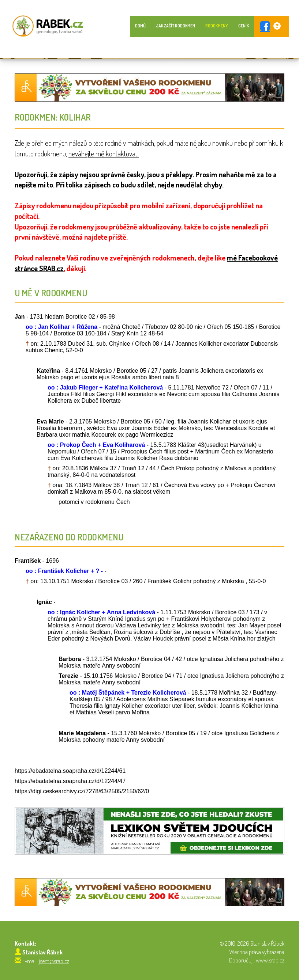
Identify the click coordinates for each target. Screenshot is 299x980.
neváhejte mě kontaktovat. (104, 153)
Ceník (244, 26)
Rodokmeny (217, 26)
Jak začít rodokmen (175, 26)
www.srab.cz (270, 960)
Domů (140, 26)
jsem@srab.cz (54, 961)
